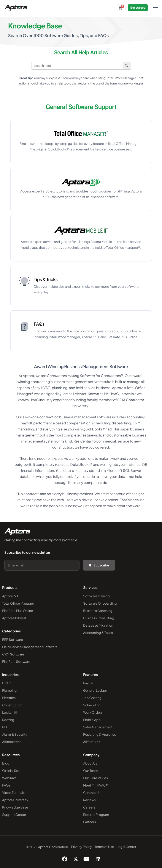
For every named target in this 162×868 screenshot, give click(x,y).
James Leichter (74, 394)
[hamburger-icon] (156, 8)
